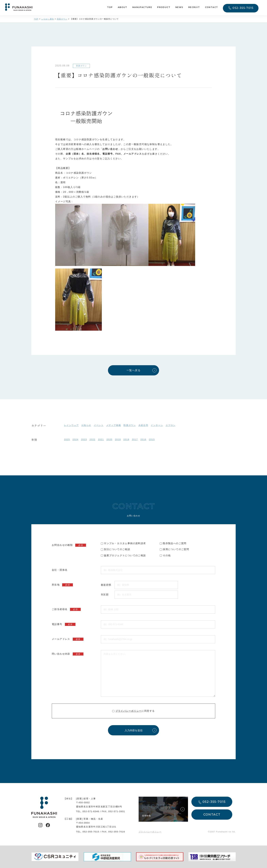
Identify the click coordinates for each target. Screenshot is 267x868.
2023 (84, 439)
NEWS (179, 7)
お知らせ (86, 425)
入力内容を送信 (134, 730)
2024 (76, 439)
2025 (67, 439)
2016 (143, 439)
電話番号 (64, 624)
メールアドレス (68, 639)
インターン (157, 425)
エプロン (171, 425)
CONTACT (211, 7)
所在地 (62, 585)
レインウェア (71, 425)
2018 (126, 439)
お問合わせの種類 (69, 545)
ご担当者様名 (66, 609)
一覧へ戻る (133, 370)
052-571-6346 (91, 811)
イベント (99, 425)
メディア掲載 (114, 425)
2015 (152, 439)
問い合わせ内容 (68, 654)
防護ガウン (130, 425)
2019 (118, 439)
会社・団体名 (60, 570)
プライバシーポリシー (129, 711)
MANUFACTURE (142, 7)
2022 (92, 439)
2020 (109, 439)
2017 (135, 439)
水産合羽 (143, 425)
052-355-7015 (243, 8)
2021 (101, 439)
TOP (110, 7)
